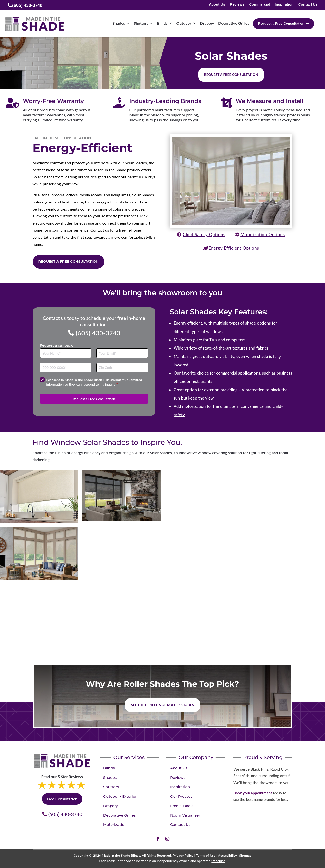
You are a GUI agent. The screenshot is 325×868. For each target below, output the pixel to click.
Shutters (111, 787)
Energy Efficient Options (234, 248)
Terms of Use (206, 855)
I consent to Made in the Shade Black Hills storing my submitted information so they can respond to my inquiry (94, 382)
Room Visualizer (185, 815)
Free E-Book (181, 806)
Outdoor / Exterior (120, 796)
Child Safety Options (204, 234)
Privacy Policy (183, 855)
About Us (217, 5)
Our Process (181, 796)
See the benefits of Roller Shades (162, 705)
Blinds (109, 768)
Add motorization (190, 406)
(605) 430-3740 (98, 333)
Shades (110, 778)
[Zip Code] (122, 368)
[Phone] (66, 368)
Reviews (237, 5)
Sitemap (245, 855)
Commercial (260, 5)
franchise (218, 861)
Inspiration (284, 5)
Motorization (115, 825)
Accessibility (227, 855)
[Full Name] (66, 353)
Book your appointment (253, 793)
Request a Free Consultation (69, 262)
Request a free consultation (231, 75)
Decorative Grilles (119, 815)
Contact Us (308, 5)
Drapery (111, 806)
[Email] (122, 353)
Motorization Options (263, 234)
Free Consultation (62, 799)
